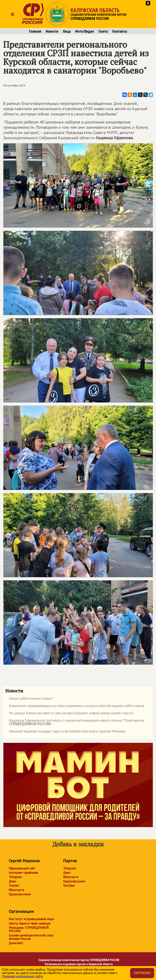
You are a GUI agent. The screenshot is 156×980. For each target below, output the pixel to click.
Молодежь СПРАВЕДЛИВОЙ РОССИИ (29, 929)
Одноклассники (20, 894)
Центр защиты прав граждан (30, 923)
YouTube (69, 886)
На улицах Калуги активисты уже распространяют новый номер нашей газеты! (69, 714)
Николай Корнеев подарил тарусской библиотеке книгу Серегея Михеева (65, 732)
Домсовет (16, 943)
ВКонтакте (16, 890)
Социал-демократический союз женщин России (31, 937)
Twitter (14, 886)
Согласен (142, 973)
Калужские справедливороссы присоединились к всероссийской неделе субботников (75, 706)
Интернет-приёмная (23, 873)
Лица (67, 31)
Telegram (15, 877)
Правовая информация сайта (22, 976)
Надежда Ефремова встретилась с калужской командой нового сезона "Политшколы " (75, 722)
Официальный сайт (22, 868)
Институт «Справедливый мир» (31, 919)
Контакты (120, 31)
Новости (52, 31)
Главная (35, 31)
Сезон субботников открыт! (29, 699)
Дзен (12, 881)
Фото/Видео (85, 31)
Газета (103, 31)
